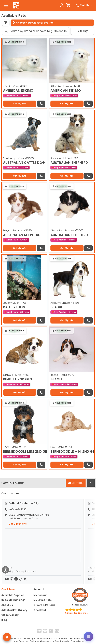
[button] (14, 42)
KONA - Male (15, 86)
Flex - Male (62, 447)
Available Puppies (13, 595)
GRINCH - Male (17, 375)
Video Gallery (10, 615)
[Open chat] (89, 637)
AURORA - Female (66, 86)
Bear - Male (15, 447)
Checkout (40, 610)
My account (41, 595)
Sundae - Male (64, 158)
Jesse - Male (63, 375)
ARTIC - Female (65, 303)
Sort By (81, 31)
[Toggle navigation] (6, 5)
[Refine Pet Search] (6, 23)
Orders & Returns (44, 605)
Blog (4, 620)
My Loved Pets (43, 600)
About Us (7, 605)
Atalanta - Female (67, 230)
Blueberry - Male (18, 158)
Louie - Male (15, 303)
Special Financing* (13, 600)
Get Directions (16, 524)
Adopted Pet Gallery (14, 610)
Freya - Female (17, 230)
